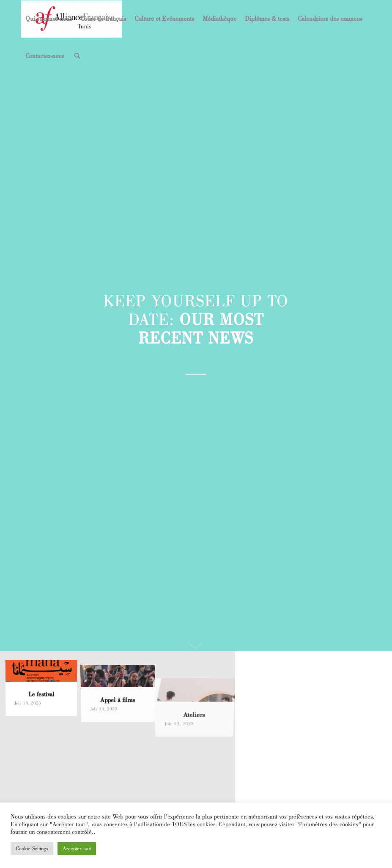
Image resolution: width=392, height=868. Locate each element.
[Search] (77, 56)
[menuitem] (49, 19)
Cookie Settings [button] (32, 849)
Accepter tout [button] (77, 849)
